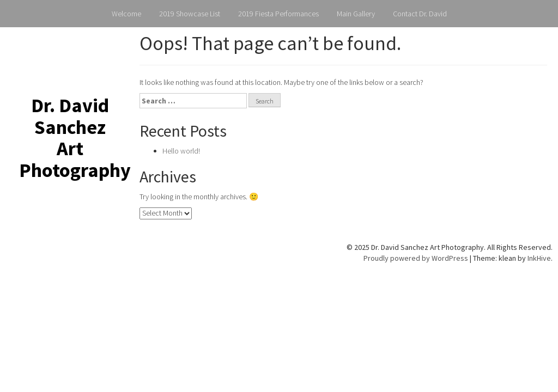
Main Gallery (356, 14)
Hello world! (181, 151)
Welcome (126, 14)
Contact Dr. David (420, 14)
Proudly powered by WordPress (416, 258)
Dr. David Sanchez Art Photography (75, 138)
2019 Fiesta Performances (278, 14)
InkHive (539, 258)
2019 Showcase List (190, 14)
